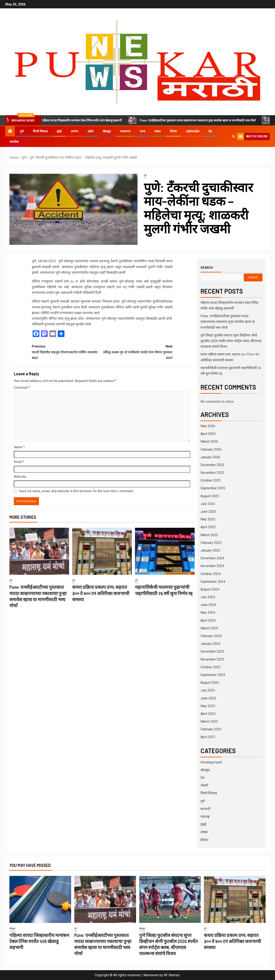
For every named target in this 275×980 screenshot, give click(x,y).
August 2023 (210, 683)
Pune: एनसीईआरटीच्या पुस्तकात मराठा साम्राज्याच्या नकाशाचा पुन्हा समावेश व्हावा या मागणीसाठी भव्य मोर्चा (197, 120)
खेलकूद (107, 131)
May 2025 (208, 519)
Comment (22, 388)
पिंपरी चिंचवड (40, 131)
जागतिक (14, 142)
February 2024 (211, 636)
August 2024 (210, 589)
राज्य (143, 131)
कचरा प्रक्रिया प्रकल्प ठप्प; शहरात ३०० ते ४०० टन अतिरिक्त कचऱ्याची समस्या (101, 593)
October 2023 (211, 667)
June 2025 (208, 512)
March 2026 (209, 441)
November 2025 (212, 473)
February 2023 (211, 729)
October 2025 (211, 480)
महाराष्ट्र (205, 817)
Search (207, 267)
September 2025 (213, 488)
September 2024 (213, 582)
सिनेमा (173, 131)
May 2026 (208, 426)
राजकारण (125, 131)
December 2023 (212, 651)
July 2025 (208, 504)
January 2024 (210, 644)
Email (19, 462)
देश (210, 131)
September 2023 (213, 675)
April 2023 (208, 714)
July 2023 (208, 690)
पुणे (22, 131)
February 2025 (211, 543)
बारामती (205, 809)
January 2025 (210, 550)
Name (19, 447)
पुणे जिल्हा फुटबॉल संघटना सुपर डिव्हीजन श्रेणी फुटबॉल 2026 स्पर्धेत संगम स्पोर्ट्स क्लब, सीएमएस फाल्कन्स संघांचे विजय (231, 341)
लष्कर (158, 131)
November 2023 (212, 659)
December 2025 (212, 465)
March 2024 (209, 628)
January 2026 (210, 457)
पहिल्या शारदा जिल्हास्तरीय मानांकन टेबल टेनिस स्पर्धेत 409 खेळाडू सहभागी (81, 120)
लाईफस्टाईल (193, 131)
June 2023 (208, 698)
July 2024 (208, 597)
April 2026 (208, 434)
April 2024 (208, 620)
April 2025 (208, 527)
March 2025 (209, 535)
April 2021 (208, 737)
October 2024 (211, 574)
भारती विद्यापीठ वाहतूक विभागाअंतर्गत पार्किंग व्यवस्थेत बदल (67, 352)
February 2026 (211, 449)
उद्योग (91, 131)
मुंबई (59, 131)
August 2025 (210, 496)
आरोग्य (75, 131)
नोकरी (204, 785)
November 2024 (212, 566)
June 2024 (208, 605)
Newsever (151, 975)
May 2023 (208, 706)
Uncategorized (211, 762)
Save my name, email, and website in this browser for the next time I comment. (76, 491)
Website (20, 477)
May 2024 (208, 613)
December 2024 (212, 558)
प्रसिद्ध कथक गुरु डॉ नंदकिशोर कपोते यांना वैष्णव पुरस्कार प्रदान (137, 352)
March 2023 (209, 721)
